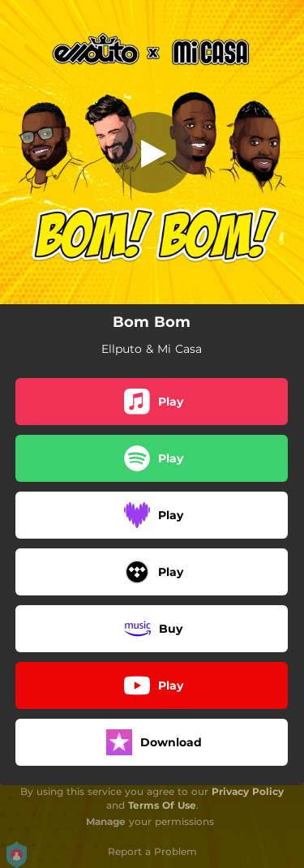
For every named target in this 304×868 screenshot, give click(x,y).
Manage (106, 821)
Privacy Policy (248, 791)
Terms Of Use (162, 805)
